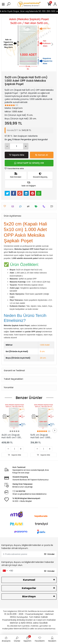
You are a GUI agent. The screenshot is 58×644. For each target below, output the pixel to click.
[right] (55, 431)
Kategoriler (29, 588)
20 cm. (43, 358)
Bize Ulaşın (29, 596)
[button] (6, 44)
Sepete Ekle (17, 155)
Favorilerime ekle (14, 168)
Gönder (49, 554)
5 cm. (43, 351)
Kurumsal (29, 580)
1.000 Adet (45, 345)
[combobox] (5, 571)
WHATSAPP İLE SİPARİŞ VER (29, 163)
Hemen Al (42, 155)
